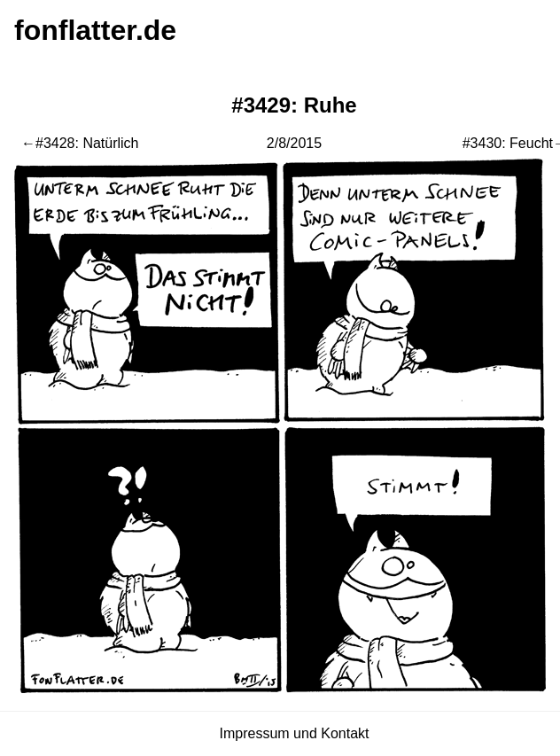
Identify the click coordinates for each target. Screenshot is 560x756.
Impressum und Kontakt (295, 733)
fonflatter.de (95, 30)
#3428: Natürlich (87, 143)
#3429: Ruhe (294, 105)
